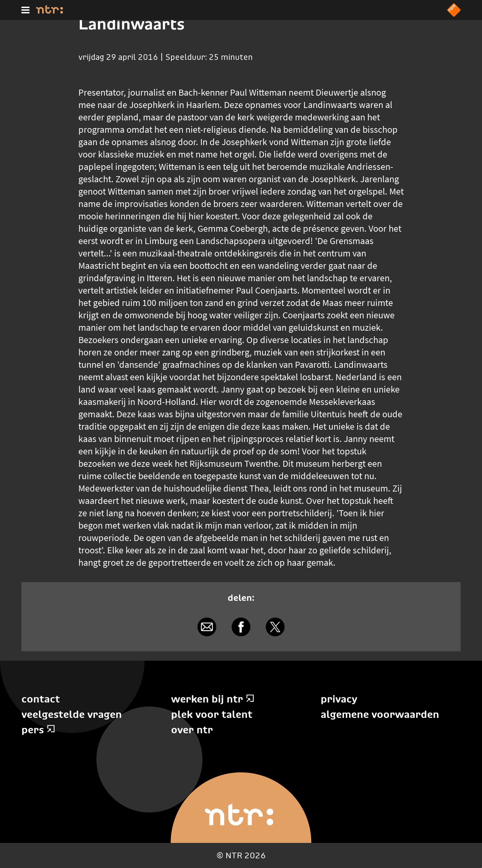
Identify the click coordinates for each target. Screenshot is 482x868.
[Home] (50, 12)
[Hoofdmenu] (25, 10)
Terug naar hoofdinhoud (481, 867)
